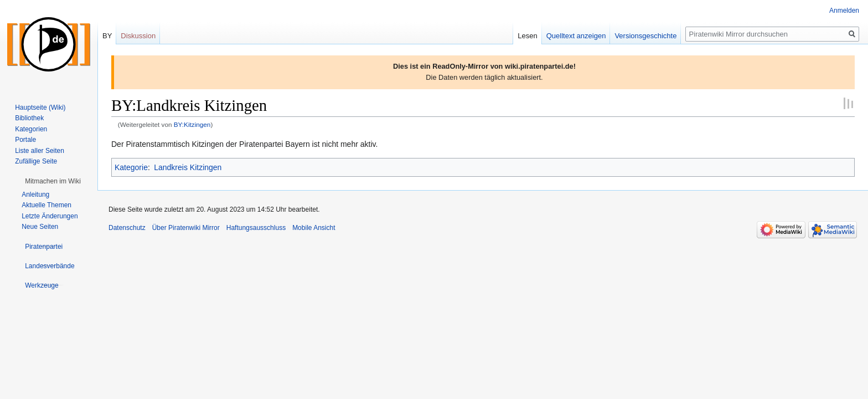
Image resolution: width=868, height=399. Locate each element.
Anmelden (844, 11)
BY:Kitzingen (192, 124)
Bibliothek (29, 118)
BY (107, 36)
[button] (53, 181)
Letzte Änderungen (50, 216)
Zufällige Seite (36, 161)
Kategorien (31, 129)
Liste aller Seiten (40, 151)
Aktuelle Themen (46, 205)
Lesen (527, 36)
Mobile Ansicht (314, 228)
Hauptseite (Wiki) (40, 108)
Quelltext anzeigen (576, 36)
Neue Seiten (40, 227)
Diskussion (138, 36)
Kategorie (131, 167)
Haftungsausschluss (256, 228)
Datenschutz (127, 228)
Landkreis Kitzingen (188, 167)
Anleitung (35, 195)
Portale (25, 140)
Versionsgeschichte (645, 36)
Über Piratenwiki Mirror (186, 228)
